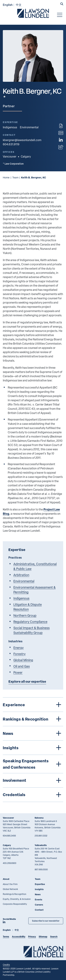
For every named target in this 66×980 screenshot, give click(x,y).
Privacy (32, 937)
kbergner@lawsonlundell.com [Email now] (22, 140)
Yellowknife (41, 845)
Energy (18, 648)
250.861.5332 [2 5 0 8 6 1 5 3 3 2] (41, 836)
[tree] (33, 750)
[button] (62, 4)
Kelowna (39, 818)
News (38, 894)
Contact (39, 910)
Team (15, 177)
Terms (6, 937)
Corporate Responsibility (15, 904)
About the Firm (10, 884)
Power (18, 672)
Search (54, 937)
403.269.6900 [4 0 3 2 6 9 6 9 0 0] (10, 863)
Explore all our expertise (27, 681)
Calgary (7, 845)
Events (39, 900)
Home (6, 177)
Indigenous (10, 127)
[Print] (61, 126)
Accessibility (19, 937)
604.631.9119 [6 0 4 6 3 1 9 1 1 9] (11, 144)
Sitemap (43, 937)
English (8, 5)
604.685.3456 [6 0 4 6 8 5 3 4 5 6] (9, 836)
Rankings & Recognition (15, 894)
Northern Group (25, 615)
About (6, 879)
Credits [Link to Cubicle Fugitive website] (6, 965)
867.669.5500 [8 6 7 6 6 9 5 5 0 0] (41, 869)
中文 (19, 5)
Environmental (29, 127)
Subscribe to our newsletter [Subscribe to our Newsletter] (46, 921)
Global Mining (23, 660)
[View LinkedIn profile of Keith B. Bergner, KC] (61, 140)
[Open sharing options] (61, 147)
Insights (39, 889)
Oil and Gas (22, 666)
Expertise (40, 884)
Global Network (10, 889)
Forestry (19, 654)
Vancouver (8, 818)
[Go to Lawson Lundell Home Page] (33, 13)
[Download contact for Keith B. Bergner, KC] (61, 133)
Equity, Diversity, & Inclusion (17, 899)
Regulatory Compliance (30, 622)
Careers (39, 905)
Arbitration (21, 575)
